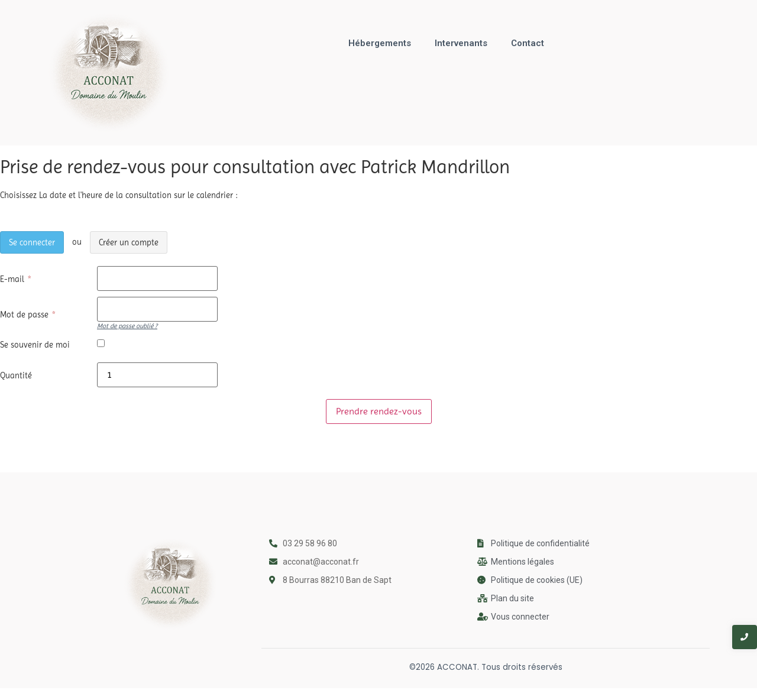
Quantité (16, 375)
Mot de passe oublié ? (127, 326)
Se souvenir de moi (35, 345)
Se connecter (32, 243)
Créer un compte (129, 243)
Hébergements (380, 43)
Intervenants (461, 43)
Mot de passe (28, 315)
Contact (528, 43)
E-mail (16, 279)
